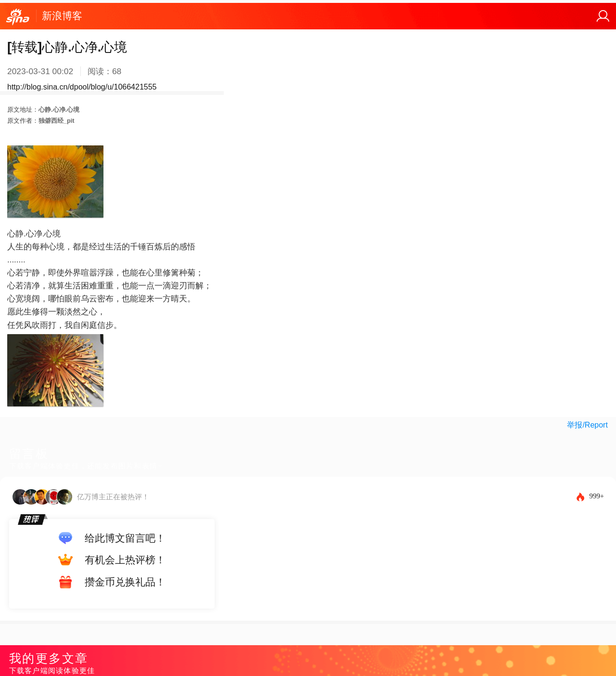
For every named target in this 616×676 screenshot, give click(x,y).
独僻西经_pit (57, 121)
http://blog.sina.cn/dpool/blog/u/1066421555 (82, 87)
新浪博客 (62, 16)
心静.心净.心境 (59, 110)
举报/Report (587, 425)
